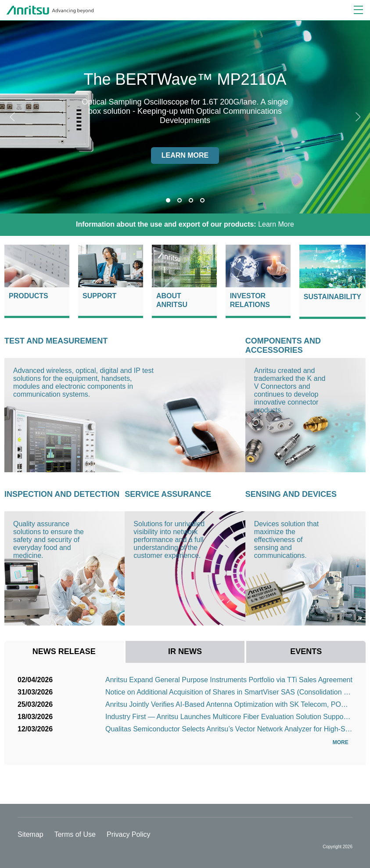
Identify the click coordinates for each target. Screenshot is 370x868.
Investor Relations (250, 300)
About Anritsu (172, 300)
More (343, 742)
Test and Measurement (56, 341)
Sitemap (31, 834)
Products (29, 296)
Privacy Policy (129, 834)
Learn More (185, 224)
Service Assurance (168, 494)
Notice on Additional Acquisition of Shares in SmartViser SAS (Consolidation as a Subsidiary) (229, 692)
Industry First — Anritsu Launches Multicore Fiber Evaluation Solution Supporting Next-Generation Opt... (229, 717)
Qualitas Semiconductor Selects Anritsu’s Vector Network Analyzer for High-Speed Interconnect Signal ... (229, 729)
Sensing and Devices (291, 494)
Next (357, 117)
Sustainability (332, 297)
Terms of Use (75, 834)
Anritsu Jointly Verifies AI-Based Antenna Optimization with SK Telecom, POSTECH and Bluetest (229, 704)
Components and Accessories (283, 345)
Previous (13, 117)
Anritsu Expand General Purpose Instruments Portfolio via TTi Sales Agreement (229, 680)
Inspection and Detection (62, 494)
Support (99, 296)
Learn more (185, 155)
